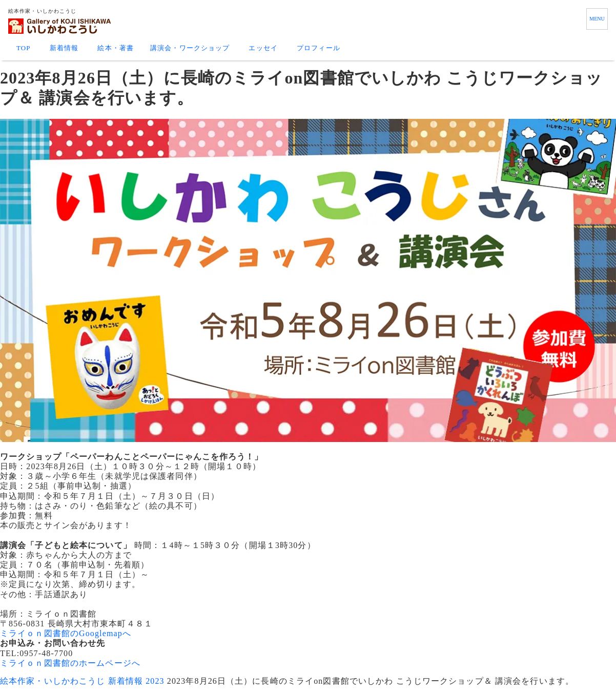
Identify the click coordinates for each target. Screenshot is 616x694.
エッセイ (263, 48)
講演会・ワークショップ (190, 48)
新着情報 (64, 48)
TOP (24, 48)
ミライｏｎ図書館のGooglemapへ (66, 633)
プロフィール (319, 48)
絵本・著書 (116, 48)
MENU (597, 19)
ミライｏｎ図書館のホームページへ (70, 663)
